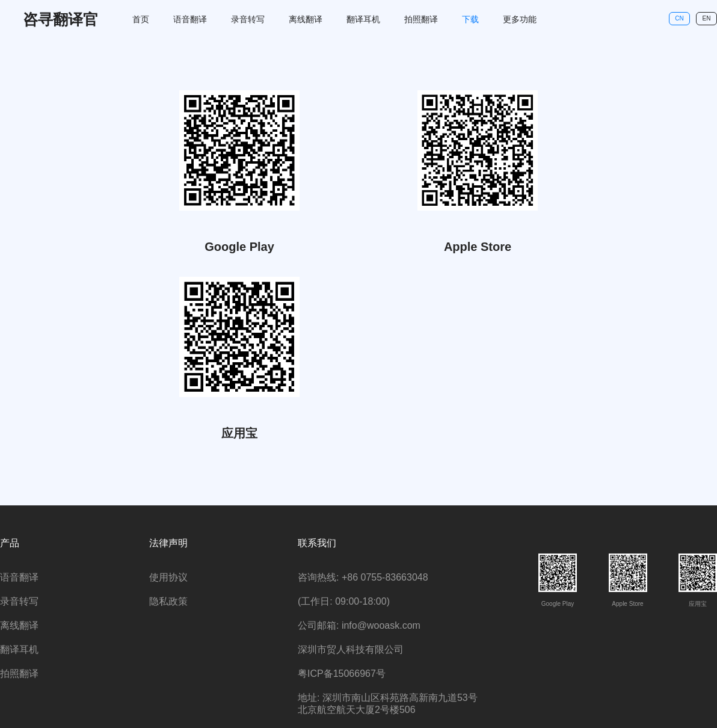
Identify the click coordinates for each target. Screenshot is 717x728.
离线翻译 (306, 19)
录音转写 (248, 19)
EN (707, 18)
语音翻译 (190, 19)
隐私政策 (168, 601)
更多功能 (520, 19)
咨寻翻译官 (60, 19)
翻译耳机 (363, 19)
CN (679, 18)
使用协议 (168, 577)
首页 (141, 19)
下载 (470, 19)
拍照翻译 (421, 19)
